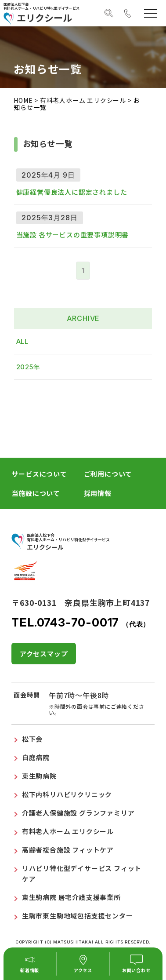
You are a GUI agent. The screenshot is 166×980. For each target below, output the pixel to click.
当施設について (36, 493)
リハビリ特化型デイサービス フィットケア (82, 873)
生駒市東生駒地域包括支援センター (78, 916)
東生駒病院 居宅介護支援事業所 (71, 897)
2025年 (28, 367)
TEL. (81, 622)
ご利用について (108, 474)
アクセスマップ (44, 654)
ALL (22, 341)
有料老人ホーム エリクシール (83, 100)
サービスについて (39, 474)
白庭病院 (36, 757)
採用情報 (98, 493)
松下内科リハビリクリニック (67, 794)
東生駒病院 (39, 776)
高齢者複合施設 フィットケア (68, 850)
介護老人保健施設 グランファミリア (78, 813)
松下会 (32, 739)
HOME (23, 100)
